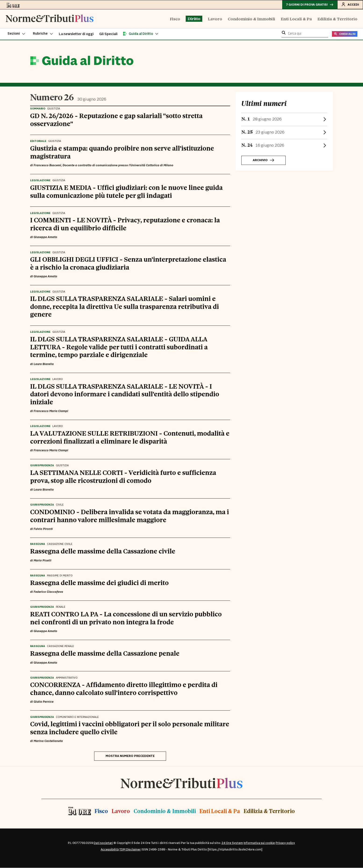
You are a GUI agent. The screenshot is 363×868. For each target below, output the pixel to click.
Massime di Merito (60, 576)
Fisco (175, 19)
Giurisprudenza (42, 466)
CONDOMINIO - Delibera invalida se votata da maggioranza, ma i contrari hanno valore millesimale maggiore (130, 516)
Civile (60, 505)
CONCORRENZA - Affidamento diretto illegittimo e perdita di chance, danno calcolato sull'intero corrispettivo (124, 688)
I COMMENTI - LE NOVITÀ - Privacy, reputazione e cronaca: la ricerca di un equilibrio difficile (125, 224)
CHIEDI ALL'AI (345, 34)
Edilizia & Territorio (337, 19)
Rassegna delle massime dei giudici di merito (99, 582)
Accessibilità (110, 850)
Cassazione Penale (60, 647)
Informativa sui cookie (259, 843)
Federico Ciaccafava (48, 592)
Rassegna (38, 545)
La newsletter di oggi (76, 34)
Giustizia (54, 109)
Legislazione (40, 181)
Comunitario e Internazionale (77, 717)
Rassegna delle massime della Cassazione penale (105, 653)
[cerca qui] (307, 34)
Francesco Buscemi (47, 166)
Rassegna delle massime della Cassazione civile (103, 551)
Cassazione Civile (60, 545)
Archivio (263, 161)
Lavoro (215, 19)
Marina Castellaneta (48, 741)
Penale (61, 607)
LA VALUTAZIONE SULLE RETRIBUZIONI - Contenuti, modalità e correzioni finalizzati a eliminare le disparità (130, 437)
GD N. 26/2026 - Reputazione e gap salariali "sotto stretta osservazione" (116, 119)
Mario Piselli (43, 561)
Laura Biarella (44, 364)
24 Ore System (232, 843)
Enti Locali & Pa (296, 19)
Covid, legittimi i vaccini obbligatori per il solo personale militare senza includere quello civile (130, 728)
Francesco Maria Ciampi (51, 411)
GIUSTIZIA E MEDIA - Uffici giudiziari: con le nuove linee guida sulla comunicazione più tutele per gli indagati (126, 191)
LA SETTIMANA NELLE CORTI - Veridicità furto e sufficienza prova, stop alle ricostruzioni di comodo (123, 476)
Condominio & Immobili (251, 19)
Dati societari (103, 843)
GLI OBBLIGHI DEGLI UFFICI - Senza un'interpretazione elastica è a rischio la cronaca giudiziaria (128, 263)
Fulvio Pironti (43, 529)
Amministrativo (67, 678)
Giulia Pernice (44, 702)
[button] (16, 34)
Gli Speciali (108, 34)
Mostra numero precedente (130, 756)
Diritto (194, 19)
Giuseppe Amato (45, 238)
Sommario (38, 109)
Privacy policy (285, 843)
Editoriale (38, 141)
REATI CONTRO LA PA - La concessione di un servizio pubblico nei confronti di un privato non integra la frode (126, 618)
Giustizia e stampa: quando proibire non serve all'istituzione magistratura (122, 152)
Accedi (350, 4)
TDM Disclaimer (130, 850)
